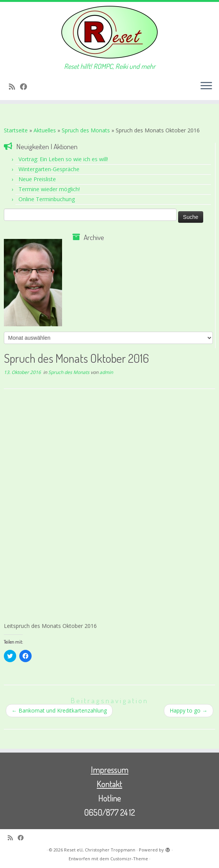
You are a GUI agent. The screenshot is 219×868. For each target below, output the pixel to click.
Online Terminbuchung (47, 199)
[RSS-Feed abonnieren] (14, 87)
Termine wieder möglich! (49, 189)
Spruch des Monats (86, 130)
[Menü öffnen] (206, 86)
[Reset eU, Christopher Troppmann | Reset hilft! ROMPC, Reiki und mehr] (109, 32)
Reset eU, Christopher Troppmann (100, 850)
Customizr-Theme (129, 859)
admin (106, 372)
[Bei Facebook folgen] (26, 87)
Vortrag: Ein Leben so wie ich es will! (63, 159)
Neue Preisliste (37, 179)
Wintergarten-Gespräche (49, 169)
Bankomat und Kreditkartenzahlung (59, 710)
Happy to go (189, 710)
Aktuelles (45, 130)
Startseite (16, 130)
